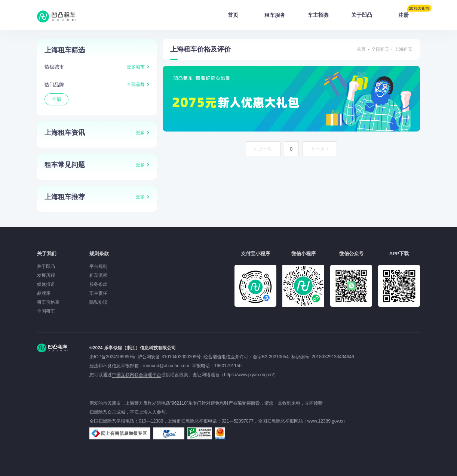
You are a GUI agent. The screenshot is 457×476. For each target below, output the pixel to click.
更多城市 (136, 67)
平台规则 (98, 266)
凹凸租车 (57, 16)
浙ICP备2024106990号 (114, 357)
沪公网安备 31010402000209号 (169, 357)
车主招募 (318, 15)
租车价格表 (48, 302)
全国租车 (380, 49)
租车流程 (98, 275)
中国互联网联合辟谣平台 (137, 375)
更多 (140, 133)
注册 (409, 13)
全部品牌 (136, 84)
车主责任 (98, 293)
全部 (56, 99)
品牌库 (44, 293)
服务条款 (98, 284)
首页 (233, 15)
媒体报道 (46, 284)
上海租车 (404, 49)
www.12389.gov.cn (326, 421)
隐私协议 (98, 302)
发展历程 (46, 275)
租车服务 (275, 15)
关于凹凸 (362, 15)
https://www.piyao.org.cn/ (249, 375)
